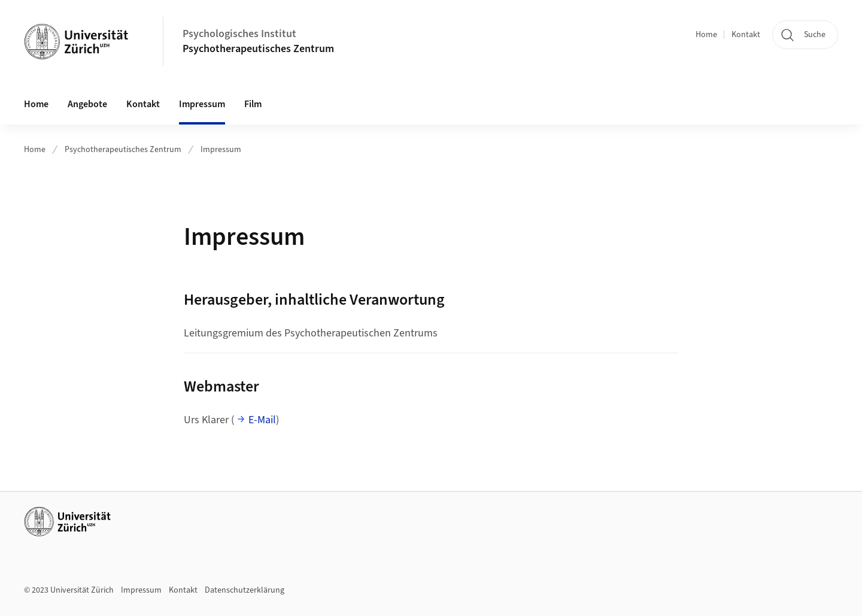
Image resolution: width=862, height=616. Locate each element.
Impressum (202, 104)
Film (253, 104)
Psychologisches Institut (239, 34)
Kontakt (746, 35)
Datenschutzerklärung (245, 590)
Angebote (87, 104)
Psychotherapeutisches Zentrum (258, 49)
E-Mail (262, 420)
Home (706, 35)
